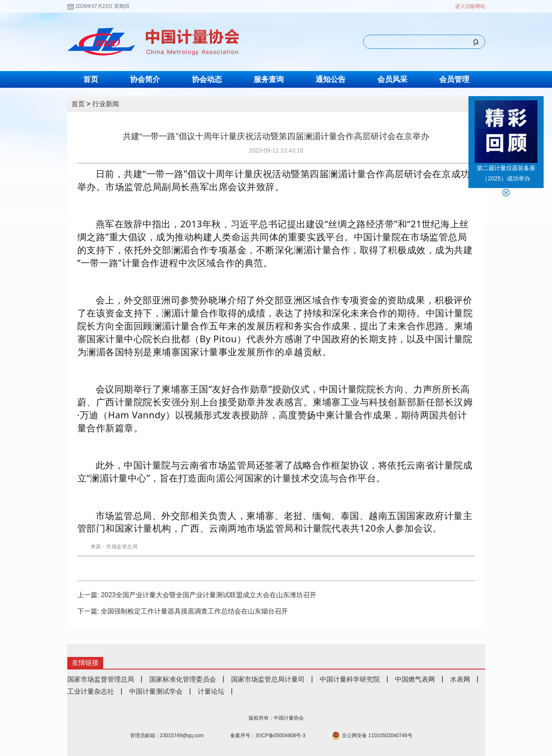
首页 (91, 79)
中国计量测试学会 (156, 691)
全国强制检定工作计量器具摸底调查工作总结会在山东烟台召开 (194, 611)
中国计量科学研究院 (350, 679)
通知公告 (331, 79)
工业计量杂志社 (91, 691)
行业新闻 (106, 104)
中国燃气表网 (415, 679)
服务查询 (269, 79)
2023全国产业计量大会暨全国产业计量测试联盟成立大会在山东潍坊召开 (209, 595)
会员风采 (392, 79)
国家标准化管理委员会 (183, 679)
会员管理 (454, 79)
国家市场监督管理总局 (101, 679)
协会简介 (145, 79)
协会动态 (207, 79)
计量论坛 (211, 691)
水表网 (460, 679)
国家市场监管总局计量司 (268, 679)
